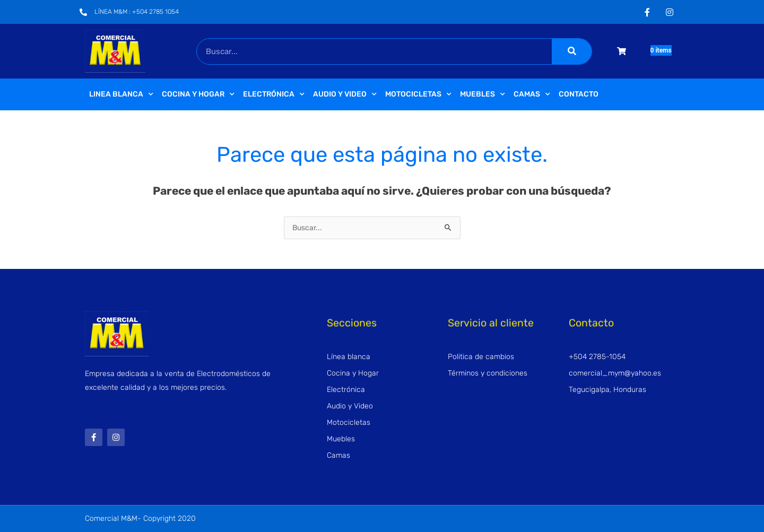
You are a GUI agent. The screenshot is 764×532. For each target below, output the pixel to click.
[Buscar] (572, 51)
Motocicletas (418, 94)
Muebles (483, 94)
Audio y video (345, 94)
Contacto (579, 94)
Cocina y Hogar (198, 94)
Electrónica (274, 94)
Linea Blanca (121, 94)
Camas (532, 94)
